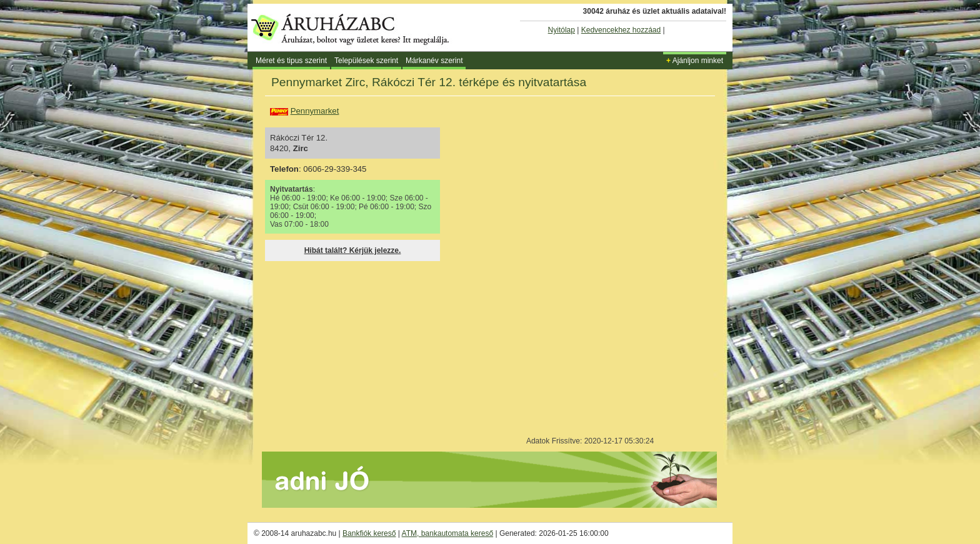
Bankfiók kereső (369, 533)
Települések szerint (366, 61)
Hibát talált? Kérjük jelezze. (353, 250)
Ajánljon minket (695, 61)
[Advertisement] (364, 345)
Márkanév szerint (434, 61)
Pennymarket (315, 111)
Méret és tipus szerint (291, 61)
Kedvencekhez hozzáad (621, 30)
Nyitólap (562, 30)
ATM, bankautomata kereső (448, 533)
